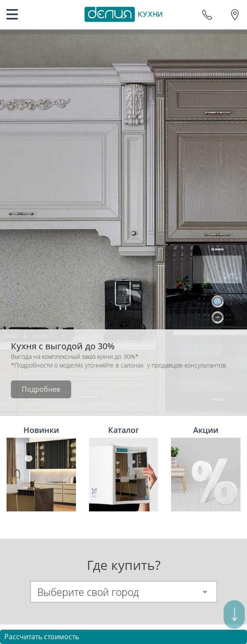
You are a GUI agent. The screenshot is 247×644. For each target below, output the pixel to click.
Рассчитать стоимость (42, 637)
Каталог (124, 468)
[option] (123, 223)
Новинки (41, 468)
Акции (206, 468)
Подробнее (41, 389)
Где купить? (124, 565)
